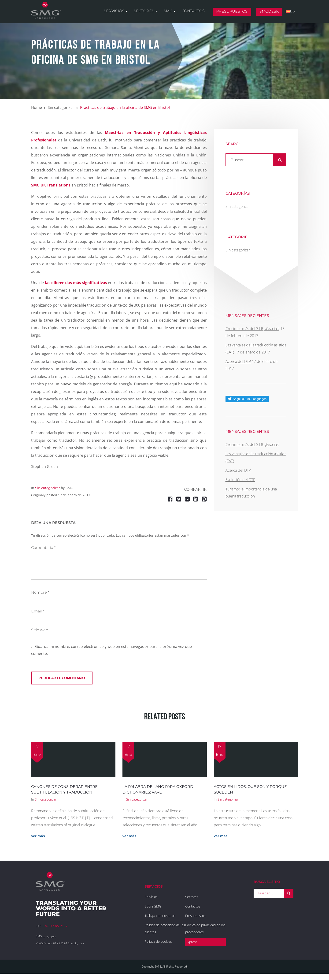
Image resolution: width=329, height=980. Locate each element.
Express (192, 942)
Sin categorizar (61, 107)
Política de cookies (158, 941)
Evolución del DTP (240, 480)
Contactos (195, 12)
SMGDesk (270, 13)
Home (37, 107)
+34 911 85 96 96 (55, 926)
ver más (38, 836)
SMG (170, 12)
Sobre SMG (153, 906)
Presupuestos (233, 13)
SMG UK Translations (51, 185)
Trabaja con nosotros (160, 916)
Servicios (118, 12)
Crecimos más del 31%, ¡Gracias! (252, 329)
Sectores (147, 12)
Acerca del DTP (238, 361)
